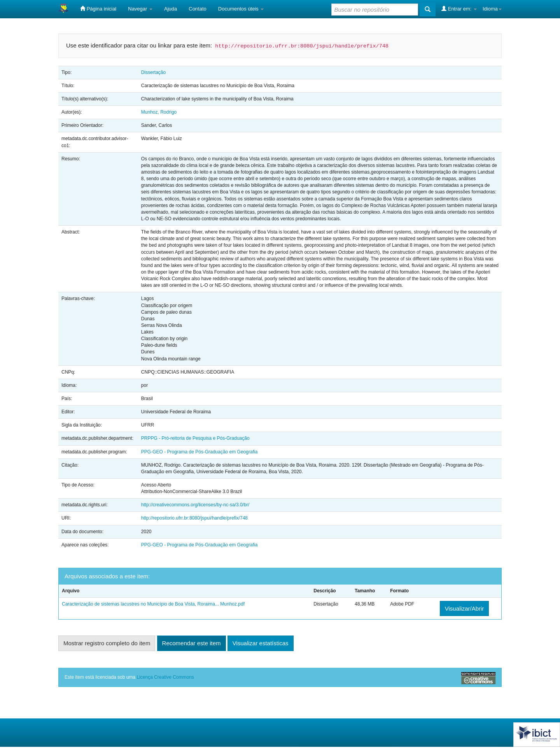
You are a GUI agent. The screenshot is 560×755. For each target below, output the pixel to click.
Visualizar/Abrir (465, 608)
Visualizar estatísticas (261, 643)
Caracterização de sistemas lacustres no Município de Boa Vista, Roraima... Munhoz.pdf (153, 604)
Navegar (140, 9)
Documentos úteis (241, 9)
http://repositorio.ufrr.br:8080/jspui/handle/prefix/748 (194, 518)
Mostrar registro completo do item (107, 643)
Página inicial (98, 9)
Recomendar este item (192, 643)
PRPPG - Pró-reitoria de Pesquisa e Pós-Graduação (195, 438)
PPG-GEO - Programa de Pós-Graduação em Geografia (199, 452)
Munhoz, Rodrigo (159, 112)
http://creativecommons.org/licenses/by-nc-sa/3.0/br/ (195, 505)
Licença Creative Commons (165, 677)
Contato (198, 9)
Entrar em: (459, 9)
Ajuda (171, 9)
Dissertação (153, 72)
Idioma (492, 9)
